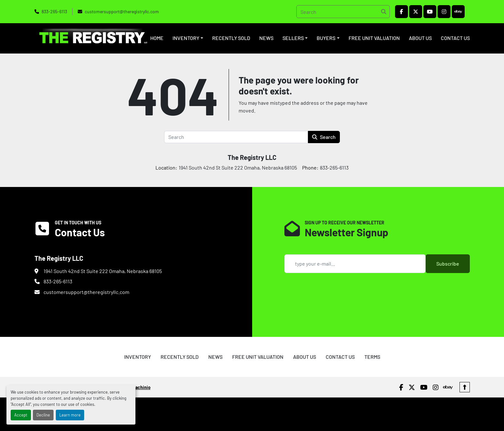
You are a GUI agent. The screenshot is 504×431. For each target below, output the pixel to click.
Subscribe (448, 264)
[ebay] (458, 12)
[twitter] (416, 12)
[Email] (355, 264)
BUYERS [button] (326, 38)
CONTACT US (455, 38)
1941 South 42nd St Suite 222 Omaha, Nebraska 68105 (103, 271)
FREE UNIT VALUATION (374, 38)
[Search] (343, 12)
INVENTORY (186, 38)
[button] (188, 38)
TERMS (372, 357)
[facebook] (401, 12)
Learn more (70, 415)
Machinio (141, 387)
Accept (21, 415)
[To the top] (465, 387)
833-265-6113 (54, 11)
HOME (157, 38)
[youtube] (430, 12)
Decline (43, 415)
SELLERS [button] (293, 38)
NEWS (266, 38)
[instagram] (444, 12)
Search (324, 137)
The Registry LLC (252, 157)
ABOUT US (420, 38)
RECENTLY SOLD (231, 38)
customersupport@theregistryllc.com (122, 11)
